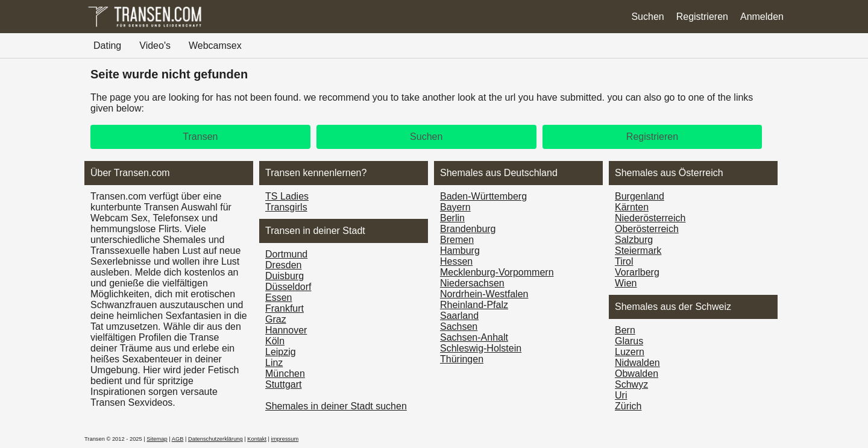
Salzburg (634, 240)
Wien (626, 283)
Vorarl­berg (637, 272)
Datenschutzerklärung (215, 439)
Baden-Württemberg (483, 196)
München (285, 374)
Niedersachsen (472, 283)
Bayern (455, 207)
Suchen (647, 17)
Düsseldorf (288, 287)
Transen (200, 137)
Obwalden (637, 374)
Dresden (283, 265)
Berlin (452, 218)
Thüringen (462, 359)
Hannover (286, 330)
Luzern (630, 352)
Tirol (624, 261)
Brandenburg (468, 229)
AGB (178, 439)
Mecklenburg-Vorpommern (497, 272)
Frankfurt (285, 308)
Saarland (459, 316)
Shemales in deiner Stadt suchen (336, 406)
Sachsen (459, 327)
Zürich (628, 406)
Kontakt (257, 439)
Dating (107, 46)
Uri (621, 395)
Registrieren (702, 17)
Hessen (456, 261)
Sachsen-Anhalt (474, 337)
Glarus (629, 341)
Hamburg (460, 251)
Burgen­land (640, 196)
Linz (274, 363)
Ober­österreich (647, 229)
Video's (155, 46)
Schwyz (631, 384)
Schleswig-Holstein (481, 348)
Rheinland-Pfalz (474, 305)
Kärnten (632, 207)
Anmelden (762, 17)
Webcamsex (215, 46)
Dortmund (286, 254)
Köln (275, 341)
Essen (278, 298)
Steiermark (638, 251)
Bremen (457, 240)
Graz (276, 319)
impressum (285, 439)
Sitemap (157, 439)
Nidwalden (637, 363)
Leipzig (281, 352)
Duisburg (285, 276)
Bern (625, 330)
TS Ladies (287, 196)
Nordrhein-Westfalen (484, 294)
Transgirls (286, 207)
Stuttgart (283, 384)
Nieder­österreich (650, 218)
